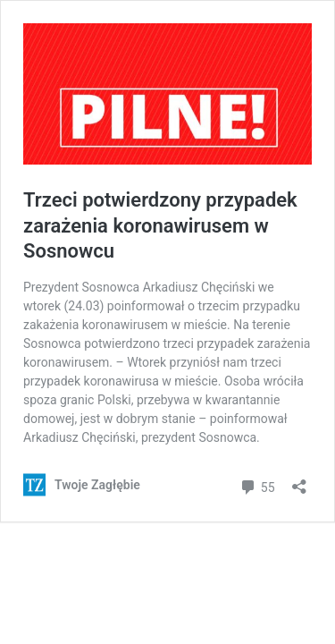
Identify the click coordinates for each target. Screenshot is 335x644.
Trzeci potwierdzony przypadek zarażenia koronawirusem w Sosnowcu (160, 225)
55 (257, 485)
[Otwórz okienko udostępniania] (299, 481)
